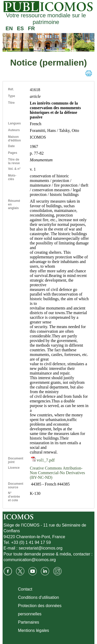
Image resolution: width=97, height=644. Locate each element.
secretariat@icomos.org (40, 548)
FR (31, 28)
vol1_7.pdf (43, 460)
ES (20, 28)
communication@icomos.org (30, 560)
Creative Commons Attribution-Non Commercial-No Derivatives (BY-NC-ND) (57, 473)
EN (9, 28)
